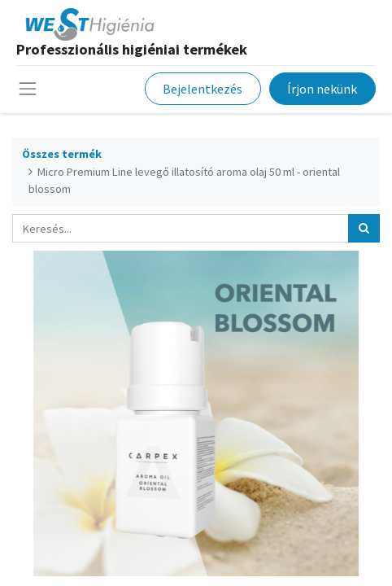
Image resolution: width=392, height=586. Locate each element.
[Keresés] (364, 228)
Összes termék (62, 154)
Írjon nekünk (322, 89)
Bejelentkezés (203, 89)
